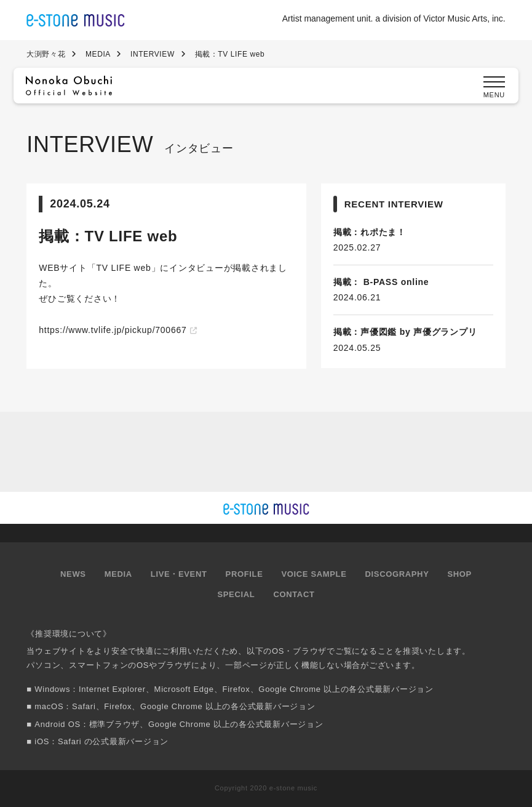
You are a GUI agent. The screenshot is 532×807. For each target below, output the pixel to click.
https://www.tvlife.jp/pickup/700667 (113, 330)
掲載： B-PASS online (381, 282)
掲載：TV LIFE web (108, 236)
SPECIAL (236, 594)
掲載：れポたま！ (370, 232)
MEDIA (118, 574)
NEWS (73, 574)
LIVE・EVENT (179, 574)
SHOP (459, 574)
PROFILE (244, 574)
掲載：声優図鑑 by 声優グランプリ (405, 332)
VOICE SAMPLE (314, 574)
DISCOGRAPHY (397, 574)
